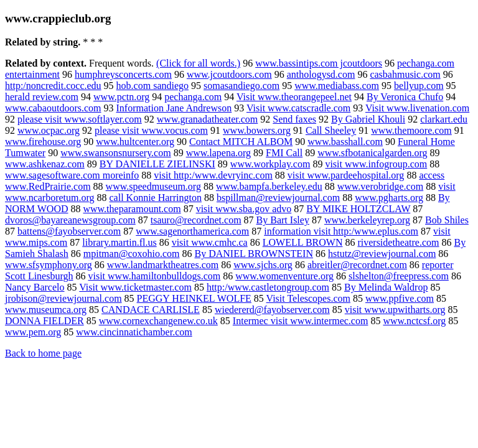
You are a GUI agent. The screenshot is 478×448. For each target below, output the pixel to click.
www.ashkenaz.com (45, 164)
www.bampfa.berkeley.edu (269, 186)
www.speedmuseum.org (153, 186)
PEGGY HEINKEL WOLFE (194, 298)
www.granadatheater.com (207, 119)
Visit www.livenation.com (417, 108)
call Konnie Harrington (156, 198)
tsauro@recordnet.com (196, 220)
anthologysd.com (321, 74)
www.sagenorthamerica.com (192, 231)
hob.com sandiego (152, 86)
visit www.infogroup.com (376, 164)
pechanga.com (193, 97)
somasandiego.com (241, 86)
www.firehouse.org (43, 142)
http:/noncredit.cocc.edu (53, 86)
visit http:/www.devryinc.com (213, 175)
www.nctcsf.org (414, 321)
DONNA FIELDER (45, 321)
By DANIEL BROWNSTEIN (254, 254)
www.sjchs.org (263, 265)
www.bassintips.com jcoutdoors (319, 63)
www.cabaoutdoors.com (53, 108)
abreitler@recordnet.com (357, 265)
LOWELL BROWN (303, 242)
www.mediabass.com (337, 86)
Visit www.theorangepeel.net (294, 97)
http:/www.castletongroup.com (268, 287)
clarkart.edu (444, 119)
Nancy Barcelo (35, 287)
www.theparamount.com (132, 209)
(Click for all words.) (198, 63)
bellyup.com (419, 86)
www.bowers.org (257, 130)
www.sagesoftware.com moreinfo (72, 175)
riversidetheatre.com (398, 242)
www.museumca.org (46, 310)
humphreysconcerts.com (123, 74)
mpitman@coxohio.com (132, 254)
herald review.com (42, 97)
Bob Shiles (447, 220)
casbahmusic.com (405, 74)
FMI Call (284, 153)
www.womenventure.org (284, 276)
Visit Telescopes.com (308, 298)
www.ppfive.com (400, 298)
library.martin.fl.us (119, 242)
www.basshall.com (345, 142)
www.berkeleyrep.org (367, 220)
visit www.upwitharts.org (395, 310)
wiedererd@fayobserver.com (272, 310)
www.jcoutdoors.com (229, 74)
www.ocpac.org (49, 130)
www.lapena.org (218, 153)
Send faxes (294, 119)
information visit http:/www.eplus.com (341, 231)
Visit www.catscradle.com (298, 108)
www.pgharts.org (389, 198)
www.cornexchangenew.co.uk (158, 321)
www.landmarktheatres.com (163, 265)
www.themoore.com (411, 130)
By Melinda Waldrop (386, 287)
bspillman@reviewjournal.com (278, 198)
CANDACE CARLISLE (151, 310)
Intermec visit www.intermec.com (301, 321)
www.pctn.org (121, 97)
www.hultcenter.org (135, 142)
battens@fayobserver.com (69, 231)
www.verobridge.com (380, 186)
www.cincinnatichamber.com (134, 332)
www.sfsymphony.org (49, 265)
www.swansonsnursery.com (115, 153)
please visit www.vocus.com (151, 130)
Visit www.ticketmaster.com (135, 287)
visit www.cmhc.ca (210, 242)
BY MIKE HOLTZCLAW (358, 209)
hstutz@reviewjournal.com (382, 254)
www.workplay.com (270, 164)
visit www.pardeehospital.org (346, 175)
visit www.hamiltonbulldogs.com (154, 276)
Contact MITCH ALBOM (241, 142)
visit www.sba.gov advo (244, 209)
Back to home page (43, 353)
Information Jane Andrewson (174, 108)
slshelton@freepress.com (399, 276)
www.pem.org (33, 332)
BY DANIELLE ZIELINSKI (157, 164)
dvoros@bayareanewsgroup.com (70, 220)
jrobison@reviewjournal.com (63, 298)
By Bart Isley (283, 220)
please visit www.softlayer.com (80, 119)
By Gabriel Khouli (368, 119)
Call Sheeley (331, 130)
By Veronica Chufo (405, 97)
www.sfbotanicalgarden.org (372, 153)
